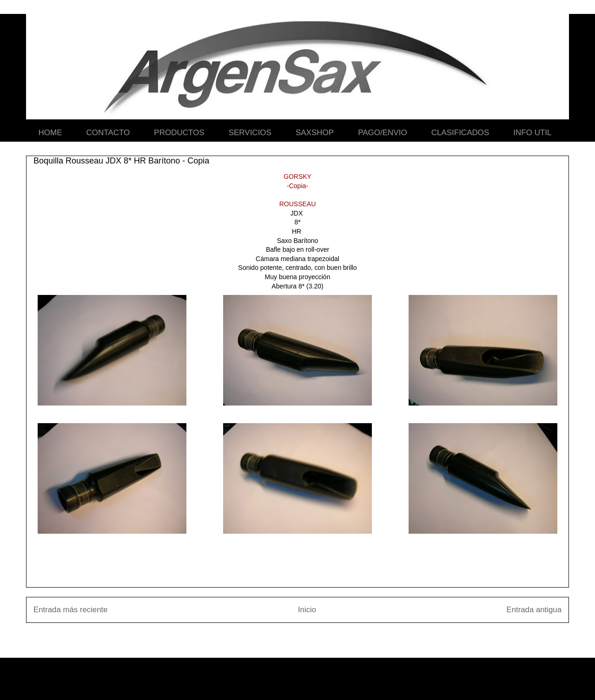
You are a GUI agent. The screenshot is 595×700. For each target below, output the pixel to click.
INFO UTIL (532, 133)
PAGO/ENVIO (383, 133)
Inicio (307, 610)
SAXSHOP (315, 133)
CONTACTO (108, 133)
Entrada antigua (534, 610)
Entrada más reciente (71, 610)
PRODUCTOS (179, 133)
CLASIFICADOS (460, 133)
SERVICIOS (250, 133)
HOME (50, 133)
